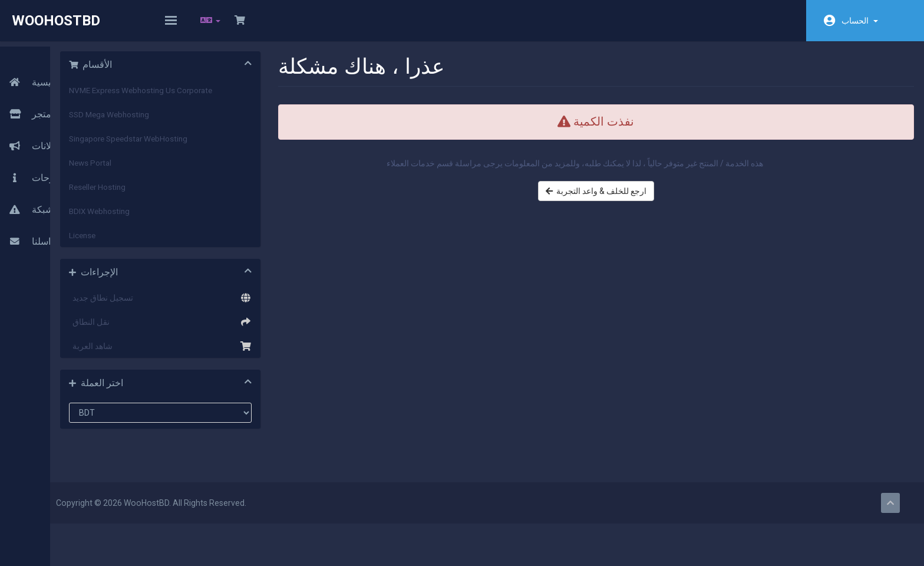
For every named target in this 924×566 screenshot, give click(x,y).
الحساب (860, 21)
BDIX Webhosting (204, 219)
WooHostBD (56, 21)
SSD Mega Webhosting (214, 122)
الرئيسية (32, 63)
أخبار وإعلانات (43, 127)
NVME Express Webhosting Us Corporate (245, 98)
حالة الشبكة (39, 190)
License (187, 243)
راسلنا (28, 222)
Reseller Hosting (202, 195)
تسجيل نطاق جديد (251, 305)
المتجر (34, 95)
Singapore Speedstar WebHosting (233, 146)
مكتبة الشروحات (49, 159)
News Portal (195, 170)
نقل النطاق (251, 330)
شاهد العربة (251, 354)
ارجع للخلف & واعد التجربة (630, 210)
